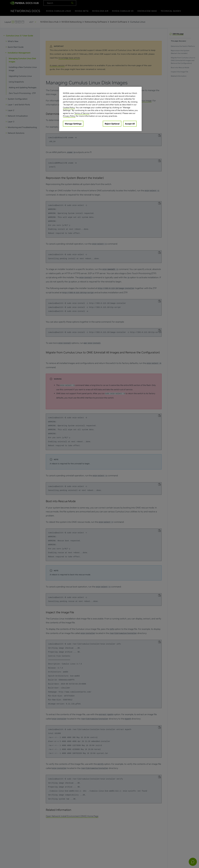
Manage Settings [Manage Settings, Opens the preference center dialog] (73, 124)
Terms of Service (82, 113)
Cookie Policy (69, 108)
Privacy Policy (69, 116)
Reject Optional (112, 124)
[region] (100, 109)
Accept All (130, 124)
